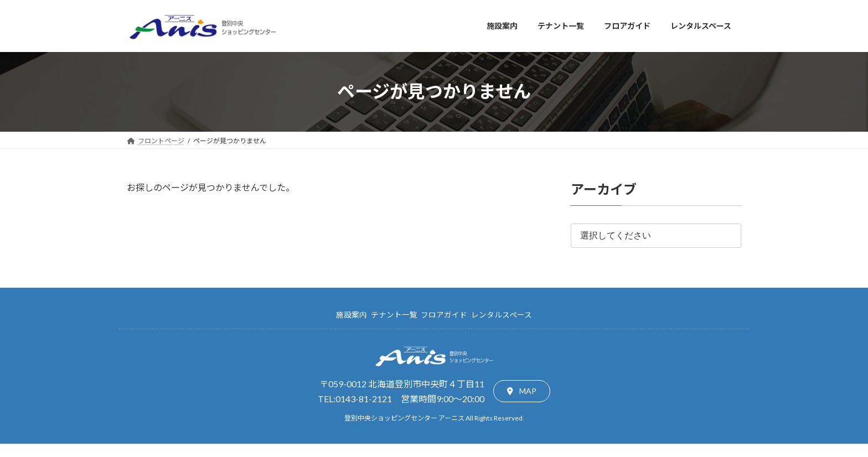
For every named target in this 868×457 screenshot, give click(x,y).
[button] (522, 391)
